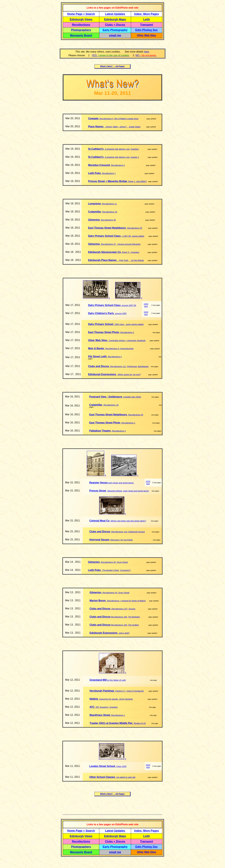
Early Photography (115, 30)
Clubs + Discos (115, 25)
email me (115, 35)
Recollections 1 (118, 715)
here (147, 52)
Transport (146, 25)
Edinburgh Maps (115, 19)
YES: (110, 55)
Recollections (81, 25)
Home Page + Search (81, 14)
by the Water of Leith (116, 680)
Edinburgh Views (81, 19)
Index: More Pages (146, 14)
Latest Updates (115, 14)
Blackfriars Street (100, 715)
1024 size (146, 305)
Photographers (81, 30)
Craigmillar (95, 212)
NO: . (146, 55)
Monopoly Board (81, 35)
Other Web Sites (146, 35)
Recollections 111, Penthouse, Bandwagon (129, 366)
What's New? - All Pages (112, 66)
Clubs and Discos (98, 366)
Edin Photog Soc (147, 30)
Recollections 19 (109, 212)
